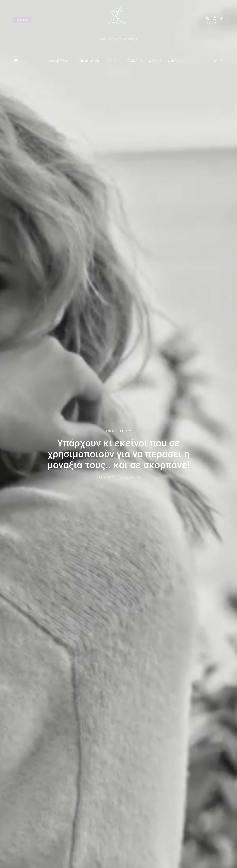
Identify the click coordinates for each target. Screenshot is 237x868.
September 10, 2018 (106, 477)
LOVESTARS (134, 61)
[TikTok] (221, 20)
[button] (222, 61)
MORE (111, 61)
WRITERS (155, 61)
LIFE (121, 431)
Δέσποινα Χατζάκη (132, 477)
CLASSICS (110, 431)
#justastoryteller (89, 61)
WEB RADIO (175, 61)
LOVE (129, 431)
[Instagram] (215, 20)
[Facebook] (208, 20)
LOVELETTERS (58, 61)
